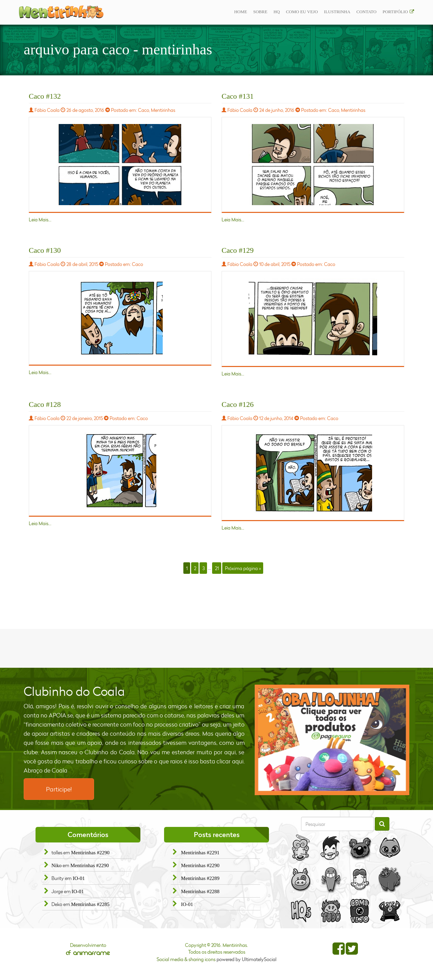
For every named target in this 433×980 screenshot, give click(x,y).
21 (217, 568)
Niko (56, 865)
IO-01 (79, 878)
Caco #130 (45, 250)
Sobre (260, 12)
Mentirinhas (163, 110)
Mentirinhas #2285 (90, 904)
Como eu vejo (302, 12)
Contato (367, 12)
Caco (144, 110)
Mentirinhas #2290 (90, 853)
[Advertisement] (216, 647)
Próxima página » (243, 568)
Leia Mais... (40, 219)
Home (241, 12)
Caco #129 (238, 250)
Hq (277, 12)
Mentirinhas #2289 (200, 878)
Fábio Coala (47, 110)
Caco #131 (238, 96)
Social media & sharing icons (187, 959)
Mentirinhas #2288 (200, 891)
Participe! (59, 789)
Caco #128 (45, 404)
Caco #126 (238, 404)
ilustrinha (337, 12)
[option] (332, 740)
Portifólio (395, 12)
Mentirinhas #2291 (200, 853)
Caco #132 (45, 96)
